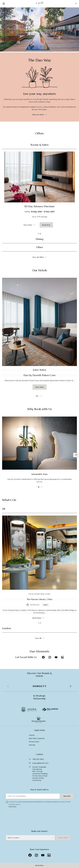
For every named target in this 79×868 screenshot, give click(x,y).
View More (28, 225)
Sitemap (32, 745)
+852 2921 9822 (38, 759)
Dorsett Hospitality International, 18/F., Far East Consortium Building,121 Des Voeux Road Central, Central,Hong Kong (40, 774)
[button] (37, 396)
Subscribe (67, 796)
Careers (32, 735)
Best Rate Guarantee (37, 738)
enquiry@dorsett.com (40, 763)
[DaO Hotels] (30, 838)
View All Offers (38, 257)
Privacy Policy (34, 742)
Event (46, 605)
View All (38, 638)
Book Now (39, 865)
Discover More (38, 115)
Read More (37, 618)
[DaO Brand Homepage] (40, 4)
